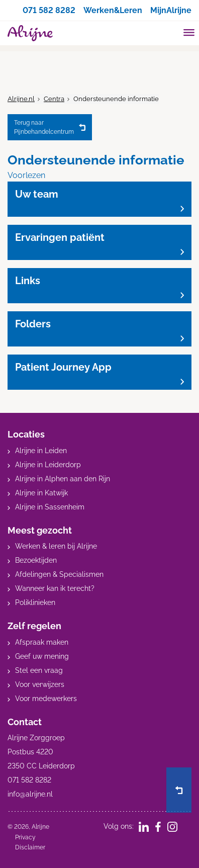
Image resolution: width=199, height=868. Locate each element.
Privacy (25, 837)
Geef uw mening (42, 656)
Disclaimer (30, 847)
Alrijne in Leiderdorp (48, 465)
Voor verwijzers (40, 684)
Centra (54, 99)
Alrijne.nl (21, 99)
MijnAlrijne (171, 10)
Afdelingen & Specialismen (59, 574)
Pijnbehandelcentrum (44, 127)
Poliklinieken (35, 602)
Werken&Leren (113, 10)
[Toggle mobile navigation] (189, 34)
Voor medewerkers (46, 699)
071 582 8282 (49, 10)
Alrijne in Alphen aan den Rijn (63, 479)
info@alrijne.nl (30, 794)
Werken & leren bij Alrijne (56, 546)
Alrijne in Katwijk (41, 493)
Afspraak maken (42, 642)
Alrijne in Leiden (41, 451)
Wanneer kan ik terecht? (55, 588)
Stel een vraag (39, 670)
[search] (170, 32)
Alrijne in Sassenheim (50, 507)
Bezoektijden (36, 560)
